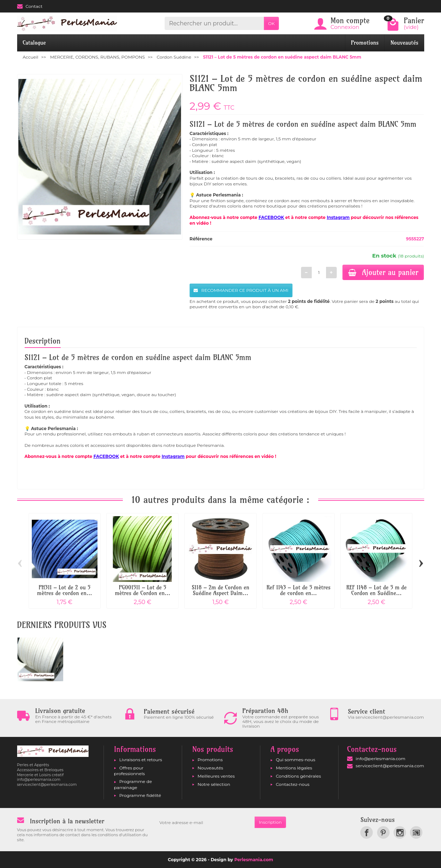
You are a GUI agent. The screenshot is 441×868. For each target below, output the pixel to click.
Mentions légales (294, 768)
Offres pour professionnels (129, 771)
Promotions (365, 43)
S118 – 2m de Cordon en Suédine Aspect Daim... (221, 590)
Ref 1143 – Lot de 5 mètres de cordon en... (298, 590)
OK (272, 23)
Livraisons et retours (141, 760)
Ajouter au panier (383, 272)
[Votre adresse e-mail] (205, 822)
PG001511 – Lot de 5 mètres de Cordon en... (142, 590)
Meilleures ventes (216, 776)
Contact (30, 6)
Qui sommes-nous (295, 760)
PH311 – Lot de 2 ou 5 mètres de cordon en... (65, 590)
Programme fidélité (140, 795)
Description (43, 341)
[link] (367, 832)
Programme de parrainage (133, 784)
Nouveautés (404, 43)
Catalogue (34, 43)
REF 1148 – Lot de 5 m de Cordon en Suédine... (377, 590)
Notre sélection (214, 784)
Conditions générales (298, 776)
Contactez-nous (292, 784)
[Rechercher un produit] (214, 23)
